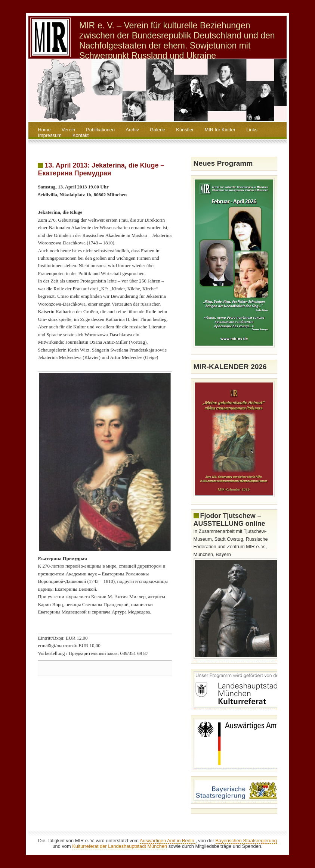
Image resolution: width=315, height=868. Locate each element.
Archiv (132, 130)
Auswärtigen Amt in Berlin (168, 841)
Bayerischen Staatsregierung (246, 841)
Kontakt (81, 135)
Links (252, 130)
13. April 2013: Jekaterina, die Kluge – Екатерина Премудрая (101, 169)
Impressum (50, 135)
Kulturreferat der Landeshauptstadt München (120, 846)
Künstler (185, 130)
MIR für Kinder (220, 130)
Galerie (157, 130)
